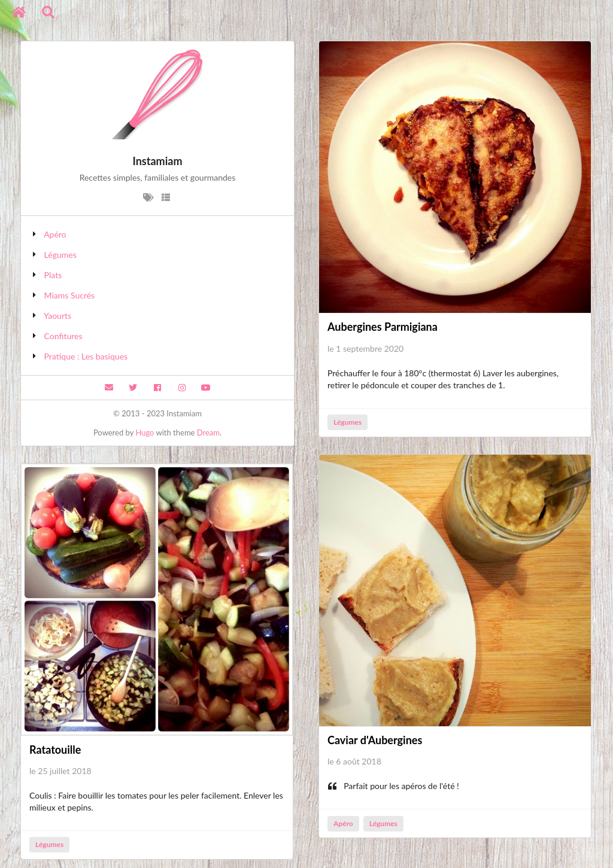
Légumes (60, 255)
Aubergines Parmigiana (383, 327)
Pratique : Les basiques (86, 356)
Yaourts (57, 316)
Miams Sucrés (70, 295)
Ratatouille (55, 750)
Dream (208, 433)
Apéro (55, 234)
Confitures (63, 336)
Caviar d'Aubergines (375, 740)
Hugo (145, 433)
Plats (53, 275)
